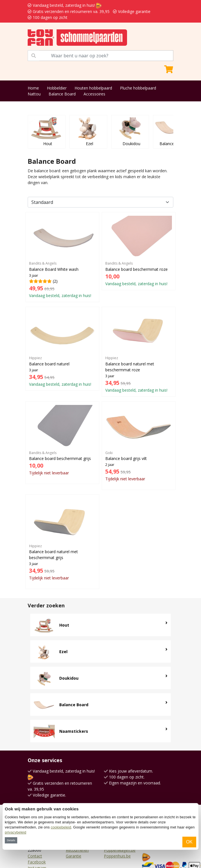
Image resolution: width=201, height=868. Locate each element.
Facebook (37, 862)
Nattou (34, 94)
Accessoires (94, 94)
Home (33, 88)
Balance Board (62, 94)
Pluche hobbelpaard (138, 88)
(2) (62, 257)
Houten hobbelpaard (93, 88)
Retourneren (77, 850)
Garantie (74, 856)
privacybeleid (16, 832)
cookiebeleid (61, 827)
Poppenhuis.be (117, 856)
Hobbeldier (57, 88)
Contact (35, 856)
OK (189, 842)
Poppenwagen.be (120, 850)
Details (11, 840)
